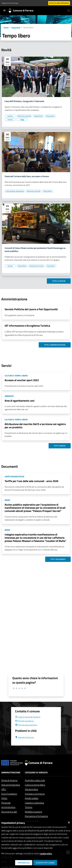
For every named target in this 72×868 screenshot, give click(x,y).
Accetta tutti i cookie (45, 863)
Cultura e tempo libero (35, 785)
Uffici (4, 789)
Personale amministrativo (8, 805)
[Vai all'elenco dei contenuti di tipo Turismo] (10, 120)
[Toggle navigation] (4, 10)
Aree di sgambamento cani (20, 401)
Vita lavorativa (31, 789)
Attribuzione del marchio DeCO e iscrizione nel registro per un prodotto (35, 426)
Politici (4, 798)
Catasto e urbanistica (34, 803)
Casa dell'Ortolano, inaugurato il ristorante (24, 101)
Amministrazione (11, 772)
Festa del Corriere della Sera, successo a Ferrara (27, 176)
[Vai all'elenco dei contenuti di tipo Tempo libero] (50, 116)
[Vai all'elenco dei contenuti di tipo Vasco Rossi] (51, 266)
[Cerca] (69, 11)
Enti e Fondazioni (9, 794)
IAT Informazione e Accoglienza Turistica (27, 326)
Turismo (29, 807)
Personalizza (24, 863)
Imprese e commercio (35, 794)
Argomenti (16, 27)
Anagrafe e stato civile (35, 780)
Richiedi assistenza (24, 721)
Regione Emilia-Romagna (10, 3)
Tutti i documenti (58, 559)
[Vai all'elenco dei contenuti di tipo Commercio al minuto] (36, 266)
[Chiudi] (69, 822)
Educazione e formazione (36, 816)
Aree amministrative (11, 785)
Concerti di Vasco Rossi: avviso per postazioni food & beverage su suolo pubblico (35, 250)
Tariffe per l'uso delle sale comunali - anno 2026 (31, 481)
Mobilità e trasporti (33, 812)
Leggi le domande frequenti (28, 717)
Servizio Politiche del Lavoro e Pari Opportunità (31, 309)
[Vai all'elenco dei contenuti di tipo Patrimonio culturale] (24, 116)
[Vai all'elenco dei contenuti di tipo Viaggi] (22, 120)
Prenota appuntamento (26, 725)
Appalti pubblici (32, 798)
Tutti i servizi (60, 446)
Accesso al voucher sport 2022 (22, 380)
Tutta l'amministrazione (55, 345)
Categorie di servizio (36, 772)
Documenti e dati (9, 812)
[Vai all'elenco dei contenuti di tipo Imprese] (10, 116)
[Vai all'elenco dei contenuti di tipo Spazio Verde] (38, 116)
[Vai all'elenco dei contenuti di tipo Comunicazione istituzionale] (15, 191)
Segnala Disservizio (25, 737)
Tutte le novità (59, 281)
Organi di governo (9, 780)
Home (6, 27)
